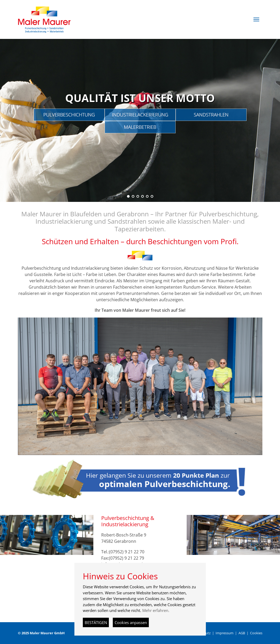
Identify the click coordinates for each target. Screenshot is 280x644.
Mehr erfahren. (156, 610)
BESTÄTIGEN (96, 622)
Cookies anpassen (131, 622)
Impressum (225, 633)
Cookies (256, 633)
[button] (256, 19)
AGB (242, 633)
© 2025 (41, 633)
